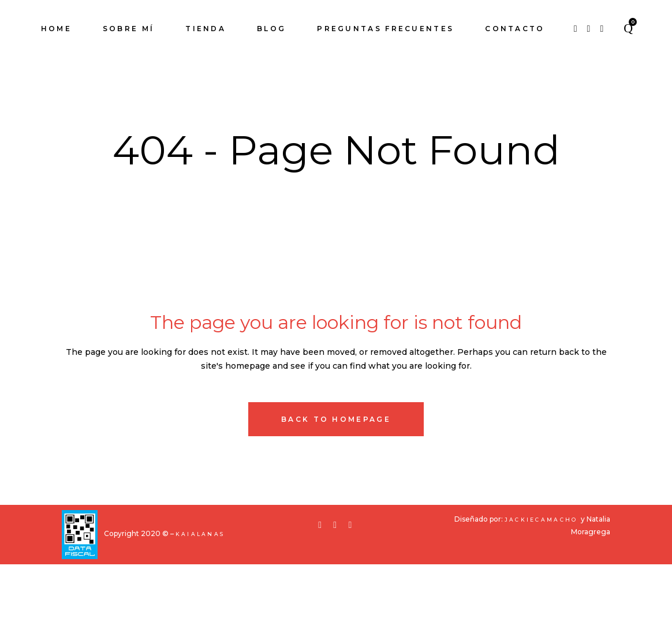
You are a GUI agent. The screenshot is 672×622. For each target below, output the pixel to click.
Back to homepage (336, 477)
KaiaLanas (200, 592)
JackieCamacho (543, 577)
